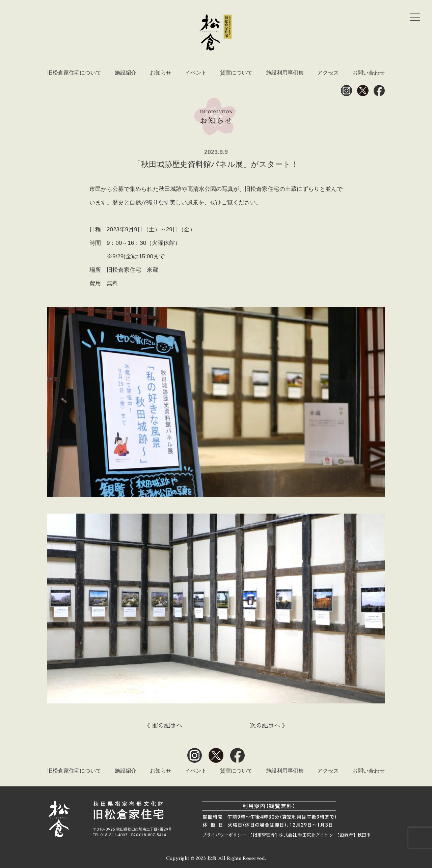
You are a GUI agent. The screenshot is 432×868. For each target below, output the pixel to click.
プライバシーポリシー (224, 835)
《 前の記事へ (163, 726)
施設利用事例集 (285, 73)
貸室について (236, 73)
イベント (196, 73)
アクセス (328, 73)
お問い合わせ (369, 73)
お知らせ (161, 73)
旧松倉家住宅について (74, 73)
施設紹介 (126, 73)
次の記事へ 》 (269, 726)
